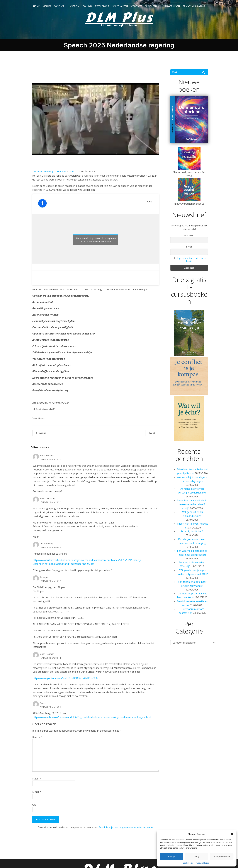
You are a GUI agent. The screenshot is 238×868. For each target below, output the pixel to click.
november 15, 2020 (87, 171)
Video (72, 171)
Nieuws (47, 6)
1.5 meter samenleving (43, 171)
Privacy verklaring (194, 6)
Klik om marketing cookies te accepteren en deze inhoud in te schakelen (96, 240)
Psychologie (102, 6)
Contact (137, 6)
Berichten (61, 171)
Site (34, 805)
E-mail (37, 792)
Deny (196, 857)
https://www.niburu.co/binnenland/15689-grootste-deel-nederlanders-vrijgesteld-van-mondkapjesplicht (92, 717)
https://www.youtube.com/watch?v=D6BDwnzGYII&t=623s (65, 678)
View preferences (222, 857)
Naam (37, 779)
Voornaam (189, 235)
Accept (172, 857)
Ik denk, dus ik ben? (192, 531)
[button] (232, 834)
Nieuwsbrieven (171, 6)
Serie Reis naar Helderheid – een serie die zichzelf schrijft (192, 504)
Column (87, 6)
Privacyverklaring (202, 863)
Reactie (37, 737)
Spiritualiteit (120, 6)
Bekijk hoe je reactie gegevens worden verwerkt (126, 827)
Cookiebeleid (188, 863)
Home (36, 6)
